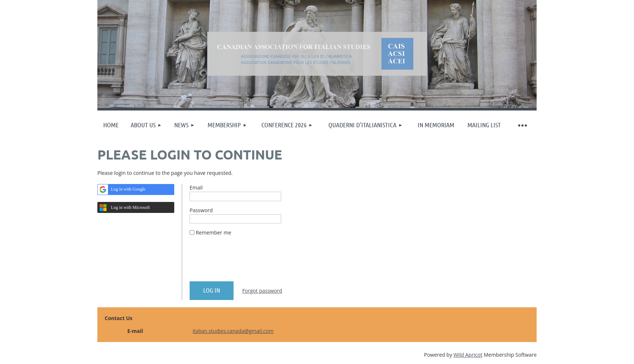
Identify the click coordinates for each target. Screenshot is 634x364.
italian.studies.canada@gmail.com (233, 331)
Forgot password (262, 291)
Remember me (214, 232)
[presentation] (245, 262)
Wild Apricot (468, 355)
